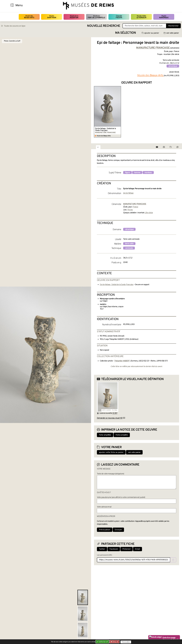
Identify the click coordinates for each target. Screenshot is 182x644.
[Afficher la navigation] (12, 5)
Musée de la (74, 17)
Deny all (115, 642)
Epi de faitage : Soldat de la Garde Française (105, 130)
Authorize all (102, 642)
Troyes (130, 210)
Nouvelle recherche (104, 26)
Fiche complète (122, 435)
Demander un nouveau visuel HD (110, 418)
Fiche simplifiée (105, 435)
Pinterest (127, 549)
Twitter (102, 549)
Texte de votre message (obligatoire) (111, 474)
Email (138, 549)
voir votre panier (171, 33)
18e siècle (149, 213)
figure (127, 173)
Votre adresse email (104, 507)
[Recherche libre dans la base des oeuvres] (144, 26)
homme (137, 173)
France (135, 207)
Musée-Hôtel (141, 17)
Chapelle (119, 17)
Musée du (97, 17)
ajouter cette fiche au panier (111, 452)
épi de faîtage (128, 193)
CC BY (115, 413)
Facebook (114, 549)
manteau (148, 173)
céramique (173, 66)
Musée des (29, 17)
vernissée (129, 248)
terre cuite (129, 244)
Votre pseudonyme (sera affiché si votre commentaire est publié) (121, 497)
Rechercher (173, 26)
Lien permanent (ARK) (104, 555)
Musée (52, 17)
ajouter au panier (150, 33)
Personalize (127, 642)
